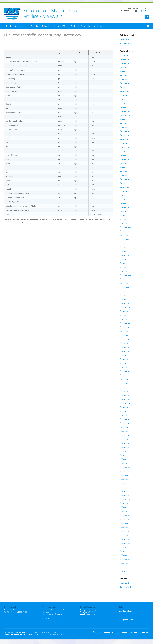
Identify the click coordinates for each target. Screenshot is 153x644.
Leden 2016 (124, 539)
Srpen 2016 (124, 511)
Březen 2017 (125, 483)
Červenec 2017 (125, 467)
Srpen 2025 (124, 79)
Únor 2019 (124, 391)
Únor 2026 (124, 55)
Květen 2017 (124, 475)
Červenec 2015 (125, 559)
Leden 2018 (124, 443)
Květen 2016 (124, 523)
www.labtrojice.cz (126, 611)
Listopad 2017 (125, 451)
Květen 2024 (124, 139)
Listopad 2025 (125, 67)
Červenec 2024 (125, 131)
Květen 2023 (124, 187)
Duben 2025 (124, 95)
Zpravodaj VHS (125, 43)
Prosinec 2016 (125, 495)
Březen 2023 (125, 195)
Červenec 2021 (125, 275)
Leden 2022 (124, 251)
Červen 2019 (125, 375)
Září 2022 (123, 219)
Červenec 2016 (125, 515)
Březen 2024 (125, 147)
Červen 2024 (125, 135)
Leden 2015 (124, 571)
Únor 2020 (124, 343)
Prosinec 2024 (125, 111)
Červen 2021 (125, 279)
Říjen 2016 (124, 503)
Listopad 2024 (125, 115)
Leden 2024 (124, 155)
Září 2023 (123, 171)
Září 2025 (123, 75)
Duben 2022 (124, 239)
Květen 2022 (124, 235)
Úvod (9, 26)
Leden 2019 (124, 395)
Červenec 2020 (125, 323)
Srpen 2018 (124, 415)
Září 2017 (123, 459)
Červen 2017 (125, 471)
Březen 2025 (125, 99)
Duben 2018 (124, 431)
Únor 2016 (124, 535)
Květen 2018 (124, 427)
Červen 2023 (125, 183)
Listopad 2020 (125, 307)
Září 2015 (123, 555)
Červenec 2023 (125, 179)
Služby (74, 26)
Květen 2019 (124, 379)
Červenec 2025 (125, 83)
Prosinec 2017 (125, 447)
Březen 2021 (125, 291)
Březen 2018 (125, 435)
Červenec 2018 (125, 419)
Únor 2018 (124, 439)
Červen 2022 (125, 231)
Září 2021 (123, 267)
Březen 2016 (125, 531)
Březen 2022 (125, 243)
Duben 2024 (124, 143)
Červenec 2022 (125, 227)
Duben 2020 (124, 335)
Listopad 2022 (125, 211)
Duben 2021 (124, 287)
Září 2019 (123, 363)
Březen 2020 (125, 339)
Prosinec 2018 (125, 399)
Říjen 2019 (124, 359)
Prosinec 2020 (125, 303)
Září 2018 (123, 411)
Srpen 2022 (124, 223)
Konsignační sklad (126, 620)
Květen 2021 (124, 283)
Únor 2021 (124, 295)
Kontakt (103, 26)
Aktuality (34, 26)
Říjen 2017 (124, 455)
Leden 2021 (124, 299)
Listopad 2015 (125, 547)
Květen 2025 (124, 91)
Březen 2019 (125, 387)
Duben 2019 (124, 383)
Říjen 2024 (124, 119)
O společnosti (21, 26)
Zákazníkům (47, 26)
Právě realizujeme (88, 26)
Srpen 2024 (124, 127)
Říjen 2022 (124, 215)
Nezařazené (124, 39)
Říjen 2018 (124, 407)
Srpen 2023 (124, 175)
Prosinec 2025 (125, 63)
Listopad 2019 (125, 355)
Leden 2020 (124, 347)
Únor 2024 (124, 151)
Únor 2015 (124, 567)
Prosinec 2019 (125, 351)
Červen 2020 (125, 327)
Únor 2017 (124, 487)
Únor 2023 (124, 199)
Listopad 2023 (125, 163)
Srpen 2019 (124, 367)
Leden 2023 (124, 203)
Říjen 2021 (124, 263)
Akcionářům (62, 26)
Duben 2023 (124, 191)
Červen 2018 (125, 423)
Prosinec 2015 (125, 543)
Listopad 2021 (125, 259)
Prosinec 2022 (125, 207)
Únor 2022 (124, 247)
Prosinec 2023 (125, 159)
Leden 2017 (124, 491)
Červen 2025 (125, 87)
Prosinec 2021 (125, 255)
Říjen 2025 (124, 71)
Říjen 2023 (124, 167)
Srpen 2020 (124, 319)
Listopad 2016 (125, 499)
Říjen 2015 (124, 551)
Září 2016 (123, 507)
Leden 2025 (124, 107)
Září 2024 (123, 123)
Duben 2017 (124, 479)
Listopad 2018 (125, 403)
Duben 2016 (124, 527)
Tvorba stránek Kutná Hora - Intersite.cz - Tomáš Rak (25, 634)
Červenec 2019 (125, 371)
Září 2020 (123, 315)
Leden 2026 (124, 59)
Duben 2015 (124, 563)
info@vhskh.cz (142, 11)
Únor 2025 (124, 103)
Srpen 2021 (124, 271)
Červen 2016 (125, 519)
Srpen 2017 (124, 463)
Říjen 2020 (124, 311)
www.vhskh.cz (21, 632)
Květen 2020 (124, 331)
